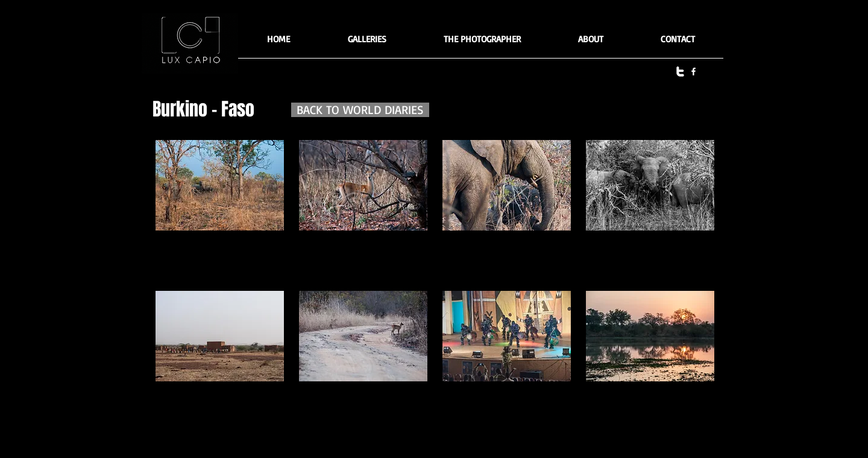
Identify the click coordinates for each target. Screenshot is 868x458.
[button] (367, 43)
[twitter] (680, 72)
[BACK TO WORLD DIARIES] (360, 110)
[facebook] (693, 72)
